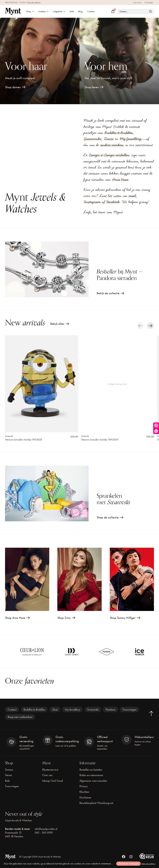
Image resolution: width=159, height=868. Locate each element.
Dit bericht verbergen (129, 864)
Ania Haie (120, 180)
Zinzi (109, 139)
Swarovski (93, 139)
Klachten (84, 792)
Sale (72, 11)
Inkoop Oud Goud (53, 781)
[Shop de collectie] (47, 494)
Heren (8, 775)
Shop (30, 11)
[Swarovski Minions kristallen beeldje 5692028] (42, 384)
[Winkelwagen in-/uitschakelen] (113, 11)
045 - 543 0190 (44, 833)
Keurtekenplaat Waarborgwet (96, 803)
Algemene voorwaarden (93, 781)
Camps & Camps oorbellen (109, 155)
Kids (7, 781)
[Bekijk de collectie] (47, 269)
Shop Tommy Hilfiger (123, 618)
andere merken (112, 145)
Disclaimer (85, 797)
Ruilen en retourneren (91, 775)
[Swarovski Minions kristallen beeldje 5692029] (118, 384)
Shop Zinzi (64, 618)
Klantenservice (50, 770)
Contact (91, 11)
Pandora (111, 710)
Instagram (92, 202)
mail (132, 196)
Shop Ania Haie (15, 618)
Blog (80, 11)
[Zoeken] (136, 11)
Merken (44, 11)
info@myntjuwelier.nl (46, 829)
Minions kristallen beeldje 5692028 (24, 440)
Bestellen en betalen (91, 770)
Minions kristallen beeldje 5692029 (100, 440)
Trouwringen (129, 710)
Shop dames (13, 87)
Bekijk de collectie (108, 293)
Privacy (84, 786)
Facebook (113, 202)
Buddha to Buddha (119, 133)
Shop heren (92, 87)
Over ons (47, 775)
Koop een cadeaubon (20, 717)
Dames (9, 770)
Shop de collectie (34, 2)
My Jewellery (131, 139)
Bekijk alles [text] (60, 324)
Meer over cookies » (148, 864)
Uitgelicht (59, 11)
